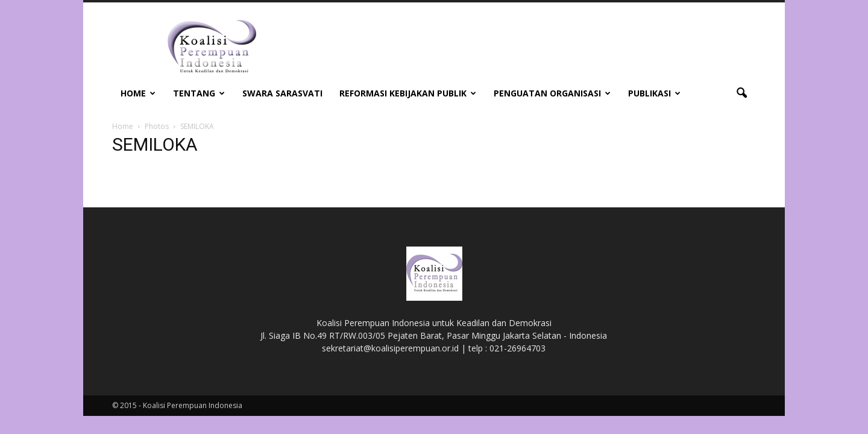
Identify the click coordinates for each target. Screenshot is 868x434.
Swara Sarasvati (282, 93)
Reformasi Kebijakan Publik (408, 93)
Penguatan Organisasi (552, 93)
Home (138, 93)
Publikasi (654, 93)
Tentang (199, 93)
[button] (741, 93)
